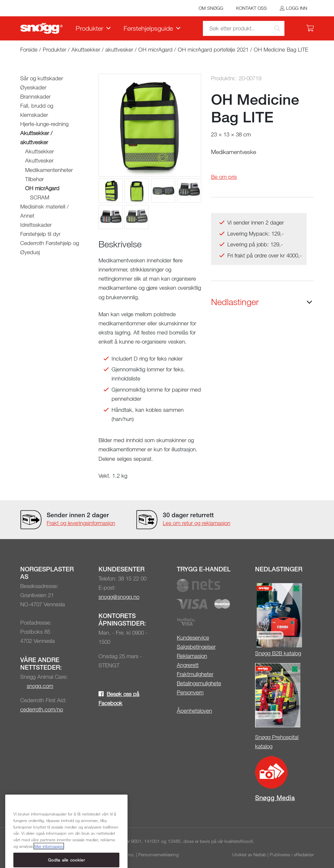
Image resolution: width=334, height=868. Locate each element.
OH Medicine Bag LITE (281, 49)
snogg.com (40, 686)
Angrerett (188, 665)
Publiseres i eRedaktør (292, 854)
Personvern (190, 692)
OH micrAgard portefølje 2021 (213, 49)
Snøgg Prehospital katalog (277, 742)
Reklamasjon (192, 656)
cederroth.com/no (42, 709)
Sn (258, 653)
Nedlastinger (235, 302)
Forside (29, 49)
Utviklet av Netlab (249, 854)
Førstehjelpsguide (148, 28)
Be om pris (224, 177)
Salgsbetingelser (196, 647)
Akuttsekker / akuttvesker (102, 49)
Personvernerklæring (159, 854)
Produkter (89, 28)
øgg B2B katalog (281, 653)
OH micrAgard (156, 49)
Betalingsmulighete (199, 683)
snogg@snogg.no (119, 597)
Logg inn (297, 8)
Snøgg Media (275, 798)
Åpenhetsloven (194, 711)
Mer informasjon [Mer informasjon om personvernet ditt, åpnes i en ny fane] (49, 862)
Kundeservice (193, 637)
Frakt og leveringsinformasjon (81, 523)
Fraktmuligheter (195, 674)
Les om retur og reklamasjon (197, 523)
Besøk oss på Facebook (119, 698)
